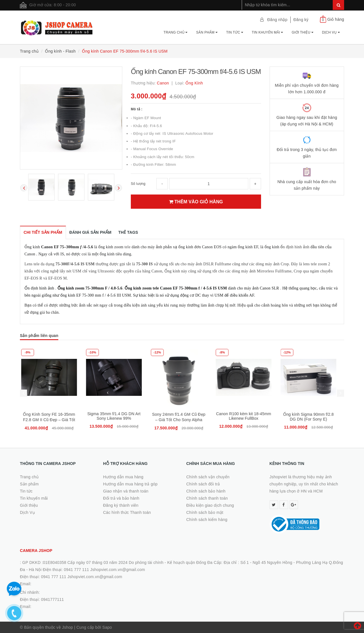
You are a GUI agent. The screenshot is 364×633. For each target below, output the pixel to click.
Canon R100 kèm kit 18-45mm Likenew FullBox (247, 416)
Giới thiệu (303, 32)
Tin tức (235, 32)
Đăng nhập (277, 20)
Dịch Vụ (331, 32)
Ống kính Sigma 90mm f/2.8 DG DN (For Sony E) (312, 417)
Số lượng (138, 184)
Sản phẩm (207, 32)
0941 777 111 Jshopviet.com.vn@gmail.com (81, 577)
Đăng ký (301, 20)
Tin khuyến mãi (267, 32)
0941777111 (52, 599)
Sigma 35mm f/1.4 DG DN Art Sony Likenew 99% (117, 416)
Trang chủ (176, 32)
